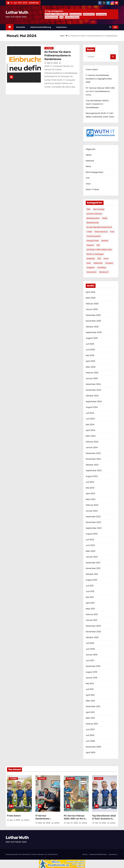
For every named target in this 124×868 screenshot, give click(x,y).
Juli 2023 (90, 482)
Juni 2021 (90, 591)
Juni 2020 (90, 649)
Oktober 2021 (92, 574)
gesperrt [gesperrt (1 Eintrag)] (90, 245)
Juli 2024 (90, 413)
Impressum (61, 27)
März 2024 (91, 436)
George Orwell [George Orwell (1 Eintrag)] (93, 241)
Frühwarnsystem (51, 17)
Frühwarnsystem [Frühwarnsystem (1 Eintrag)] (94, 236)
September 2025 (94, 332)
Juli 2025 (90, 344)
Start (62, 36)
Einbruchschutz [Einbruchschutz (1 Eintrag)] (101, 232)
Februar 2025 (92, 373)
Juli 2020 (90, 643)
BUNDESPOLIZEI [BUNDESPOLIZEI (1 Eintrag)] (93, 223)
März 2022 (91, 551)
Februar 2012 (92, 724)
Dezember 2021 (93, 563)
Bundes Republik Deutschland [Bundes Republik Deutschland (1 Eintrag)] (99, 227)
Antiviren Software (72, 17)
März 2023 (91, 499)
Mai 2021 (90, 597)
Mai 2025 (90, 355)
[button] (110, 27)
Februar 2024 (92, 442)
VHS (88, 178)
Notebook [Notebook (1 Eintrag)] (91, 259)
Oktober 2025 (92, 327)
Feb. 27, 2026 (73, 823)
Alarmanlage (101, 14)
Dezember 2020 (93, 626)
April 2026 (90, 292)
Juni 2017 (90, 660)
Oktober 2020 (92, 637)
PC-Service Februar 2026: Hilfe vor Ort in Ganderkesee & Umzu (100, 91)
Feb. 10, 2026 (101, 823)
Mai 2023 (90, 488)
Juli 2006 (90, 735)
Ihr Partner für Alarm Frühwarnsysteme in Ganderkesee (58, 56)
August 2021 (91, 580)
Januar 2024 (92, 447)
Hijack (89, 155)
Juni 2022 (90, 545)
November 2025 (93, 321)
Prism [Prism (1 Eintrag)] (106, 259)
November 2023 (93, 459)
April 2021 (90, 603)
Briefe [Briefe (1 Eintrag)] (105, 218)
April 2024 (90, 430)
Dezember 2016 (93, 666)
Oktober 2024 (92, 396)
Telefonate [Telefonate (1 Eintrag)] (98, 263)
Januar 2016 (91, 678)
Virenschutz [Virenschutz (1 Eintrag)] (91, 272)
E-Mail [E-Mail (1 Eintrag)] (89, 232)
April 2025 (90, 361)
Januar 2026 (92, 309)
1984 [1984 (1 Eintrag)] (88, 209)
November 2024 (93, 390)
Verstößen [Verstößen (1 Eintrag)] (102, 268)
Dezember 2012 (93, 706)
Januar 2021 (91, 620)
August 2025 (92, 338)
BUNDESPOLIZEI (89, 14)
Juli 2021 (90, 586)
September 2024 (94, 402)
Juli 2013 (90, 689)
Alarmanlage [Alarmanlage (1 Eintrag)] (99, 209)
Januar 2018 (91, 655)
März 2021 (90, 609)
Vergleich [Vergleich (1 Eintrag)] (91, 268)
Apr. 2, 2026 (15, 820)
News (88, 166)
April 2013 (90, 695)
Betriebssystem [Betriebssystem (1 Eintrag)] (93, 218)
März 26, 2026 (44, 823)
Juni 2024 (90, 419)
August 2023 (92, 476)
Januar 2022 (92, 557)
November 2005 (93, 747)
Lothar (25, 820)
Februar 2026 (92, 304)
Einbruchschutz (76, 14)
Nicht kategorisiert (95, 172)
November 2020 (93, 632)
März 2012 (90, 718)
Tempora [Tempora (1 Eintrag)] (109, 263)
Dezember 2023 (93, 453)
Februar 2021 (92, 614)
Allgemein (49, 48)
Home (85, 854)
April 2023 (90, 494)
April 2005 (91, 753)
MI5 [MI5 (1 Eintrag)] (98, 245)
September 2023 (94, 470)
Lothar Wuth (17, 12)
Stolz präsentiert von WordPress (18, 854)
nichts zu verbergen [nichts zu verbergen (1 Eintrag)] (95, 254)
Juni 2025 (90, 350)
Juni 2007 (90, 729)
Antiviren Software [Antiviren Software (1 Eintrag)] (94, 214)
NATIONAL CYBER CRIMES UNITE (56, 14)
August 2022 (92, 534)
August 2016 (91, 672)
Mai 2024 (90, 425)
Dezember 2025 (93, 315)
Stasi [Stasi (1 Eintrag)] (89, 263)
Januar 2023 (92, 511)
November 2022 (93, 522)
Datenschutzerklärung (41, 27)
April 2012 (90, 712)
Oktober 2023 (92, 465)
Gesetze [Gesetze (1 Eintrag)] (105, 241)
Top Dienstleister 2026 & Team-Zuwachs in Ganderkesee (97, 104)
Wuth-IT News (92, 189)
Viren (88, 184)
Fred (61, 17)
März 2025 (91, 367)
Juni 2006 (90, 741)
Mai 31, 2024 (53, 63)
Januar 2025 (92, 378)
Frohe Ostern (92, 70)
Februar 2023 (92, 505)
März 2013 (90, 701)
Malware (90, 161)
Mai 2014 (90, 684)
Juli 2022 (90, 540)
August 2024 (92, 407)
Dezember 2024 (93, 384)
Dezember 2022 (93, 517)
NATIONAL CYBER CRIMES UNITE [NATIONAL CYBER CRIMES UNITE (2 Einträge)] (99, 250)
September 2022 (94, 528)
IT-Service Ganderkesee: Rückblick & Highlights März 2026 (99, 79)
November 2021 (93, 568)
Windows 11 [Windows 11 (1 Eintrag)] (104, 272)
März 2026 (91, 298)
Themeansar (53, 854)
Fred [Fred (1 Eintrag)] (112, 232)
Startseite (21, 27)
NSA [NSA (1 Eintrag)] (99, 259)
